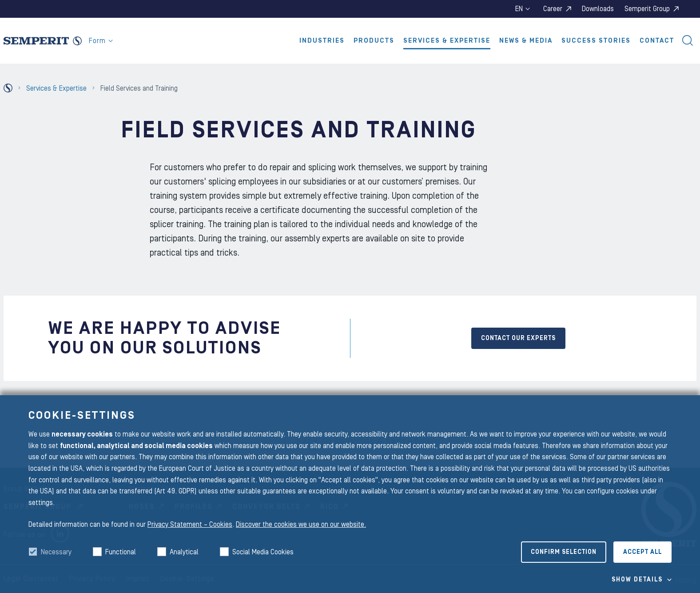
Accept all (642, 552)
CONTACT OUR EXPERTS (518, 338)
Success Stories (596, 41)
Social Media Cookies (263, 552)
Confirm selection (564, 552)
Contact (657, 41)
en (523, 9)
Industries (322, 41)
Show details (637, 580)
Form (101, 41)
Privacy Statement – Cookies (190, 525)
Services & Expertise (447, 41)
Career (553, 9)
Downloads (598, 9)
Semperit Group (647, 9)
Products (374, 41)
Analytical (184, 552)
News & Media (526, 41)
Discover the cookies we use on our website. (301, 525)
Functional (121, 552)
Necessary (56, 552)
